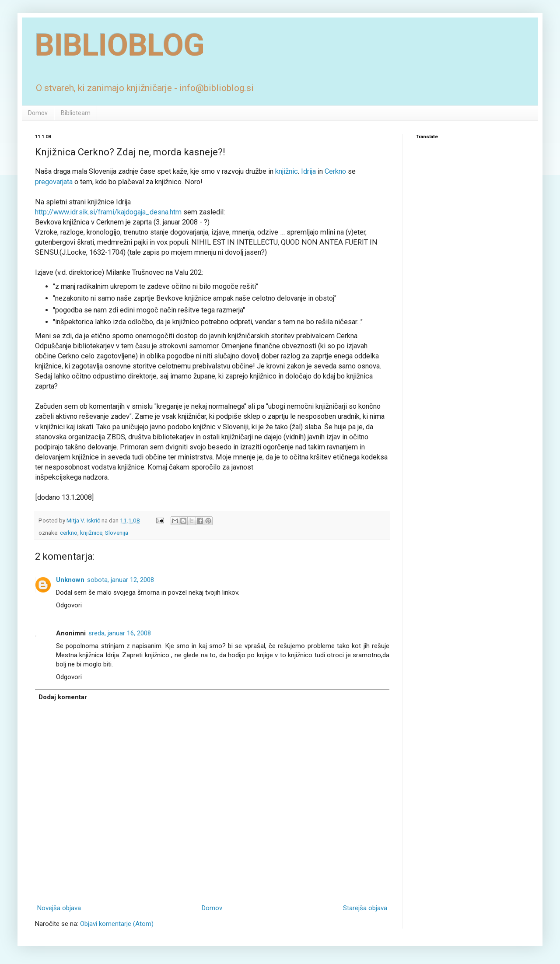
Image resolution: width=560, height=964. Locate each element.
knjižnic (287, 171)
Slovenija (117, 533)
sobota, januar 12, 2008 (121, 580)
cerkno (69, 533)
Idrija (308, 171)
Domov (38, 113)
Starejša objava (365, 908)
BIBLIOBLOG (120, 45)
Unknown (70, 580)
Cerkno (336, 171)
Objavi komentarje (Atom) (117, 924)
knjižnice (91, 533)
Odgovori (69, 605)
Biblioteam (76, 113)
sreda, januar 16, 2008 (120, 633)
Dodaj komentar (63, 697)
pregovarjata (55, 182)
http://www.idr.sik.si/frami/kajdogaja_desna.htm (108, 212)
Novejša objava (59, 908)
